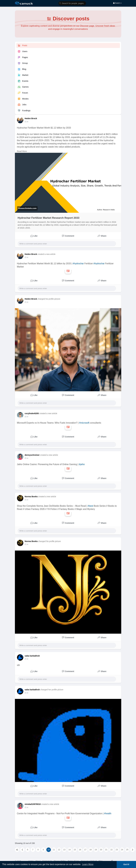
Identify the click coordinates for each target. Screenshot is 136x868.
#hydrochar (78, 264)
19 (96, 850)
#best (90, 506)
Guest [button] (117, 3)
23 (117, 850)
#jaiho (82, 464)
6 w (26, 807)
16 (80, 850)
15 (75, 850)
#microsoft (84, 423)
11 (54, 850)
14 (69, 850)
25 (127, 850)
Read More (22, 151)
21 (106, 850)
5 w (26, 122)
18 (90, 850)
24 (122, 850)
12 (59, 850)
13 (64, 850)
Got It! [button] (126, 864)
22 (111, 850)
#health (108, 813)
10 (48, 850)
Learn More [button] (88, 864)
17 (85, 850)
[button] (72, 3)
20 (101, 850)
